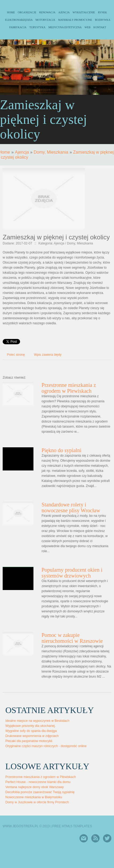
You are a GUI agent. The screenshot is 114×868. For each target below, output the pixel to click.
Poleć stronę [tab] (16, 355)
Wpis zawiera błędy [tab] (48, 355)
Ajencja (22, 152)
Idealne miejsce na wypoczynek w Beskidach (37, 721)
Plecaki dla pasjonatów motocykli (29, 741)
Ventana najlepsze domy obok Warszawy (35, 787)
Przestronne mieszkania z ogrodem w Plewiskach (69, 388)
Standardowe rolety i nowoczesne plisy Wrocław (71, 507)
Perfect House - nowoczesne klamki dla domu (38, 782)
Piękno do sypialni (61, 450)
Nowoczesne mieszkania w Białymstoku (34, 797)
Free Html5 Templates (72, 826)
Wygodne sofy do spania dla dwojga (31, 731)
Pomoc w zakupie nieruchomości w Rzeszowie (72, 638)
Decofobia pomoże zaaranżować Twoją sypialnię (40, 792)
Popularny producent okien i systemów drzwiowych (72, 573)
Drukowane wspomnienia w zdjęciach (32, 736)
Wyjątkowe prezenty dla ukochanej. (31, 726)
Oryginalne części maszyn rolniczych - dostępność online (46, 746)
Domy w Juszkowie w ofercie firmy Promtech (37, 802)
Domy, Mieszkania (51, 152)
